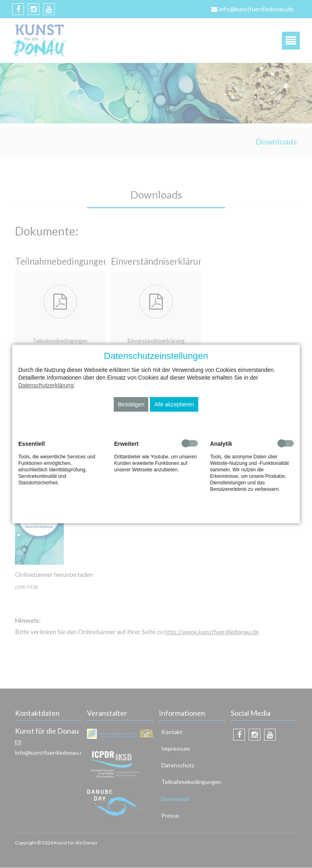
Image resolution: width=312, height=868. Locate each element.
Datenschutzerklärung (46, 385)
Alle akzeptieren (174, 404)
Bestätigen (131, 404)
